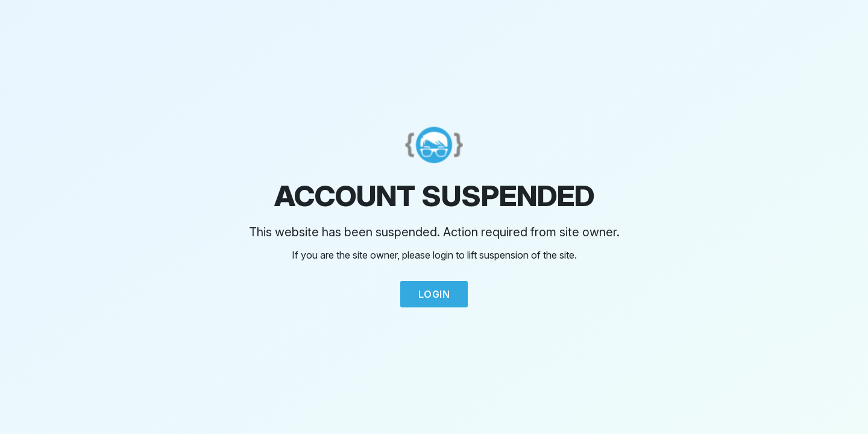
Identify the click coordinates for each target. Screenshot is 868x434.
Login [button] (434, 294)
